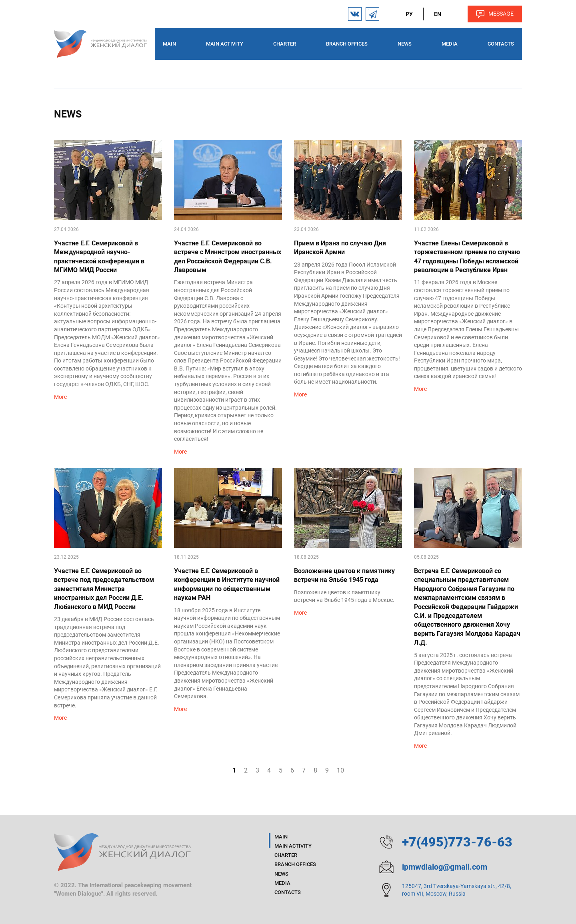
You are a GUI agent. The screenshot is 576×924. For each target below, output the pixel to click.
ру (409, 14)
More (60, 397)
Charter (285, 44)
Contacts (501, 44)
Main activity (225, 44)
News (405, 44)
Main (169, 44)
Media (450, 44)
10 (340, 770)
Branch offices (347, 44)
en (438, 14)
